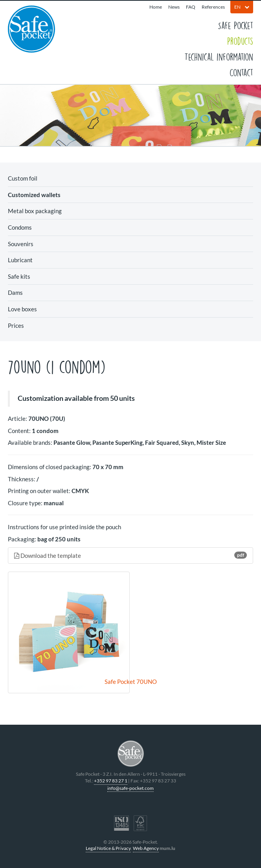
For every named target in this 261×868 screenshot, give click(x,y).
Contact (241, 72)
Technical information (219, 57)
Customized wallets (34, 195)
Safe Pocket (235, 25)
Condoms (20, 227)
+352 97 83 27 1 (111, 781)
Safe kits (19, 276)
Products (240, 41)
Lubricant (20, 260)
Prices (16, 325)
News (174, 7)
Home (156, 7)
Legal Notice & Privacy (108, 848)
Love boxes (22, 309)
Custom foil (23, 178)
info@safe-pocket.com (130, 788)
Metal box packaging (35, 211)
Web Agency (146, 848)
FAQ (191, 7)
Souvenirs (21, 244)
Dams (15, 292)
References (213, 7)
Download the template (130, 555)
